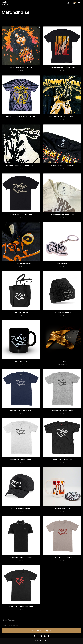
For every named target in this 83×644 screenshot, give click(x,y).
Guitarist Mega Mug (62, 508)
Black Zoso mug (21, 361)
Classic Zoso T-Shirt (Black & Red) (21, 606)
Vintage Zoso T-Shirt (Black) (21, 214)
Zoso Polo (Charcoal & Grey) (21, 557)
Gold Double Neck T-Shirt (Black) (62, 116)
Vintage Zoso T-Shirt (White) (21, 459)
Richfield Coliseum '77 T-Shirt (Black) (21, 165)
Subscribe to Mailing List (41, 631)
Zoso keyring (62, 263)
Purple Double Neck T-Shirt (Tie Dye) (21, 116)
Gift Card (62, 361)
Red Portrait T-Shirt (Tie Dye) (21, 67)
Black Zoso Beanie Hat (62, 312)
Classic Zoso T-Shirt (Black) (62, 459)
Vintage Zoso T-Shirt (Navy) (21, 410)
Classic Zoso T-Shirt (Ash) (62, 557)
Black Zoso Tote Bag (21, 312)
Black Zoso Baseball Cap (21, 508)
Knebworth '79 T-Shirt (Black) (62, 165)
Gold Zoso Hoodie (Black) (21, 263)
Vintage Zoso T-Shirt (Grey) (62, 410)
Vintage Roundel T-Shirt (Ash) (62, 214)
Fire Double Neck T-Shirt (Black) (62, 67)
